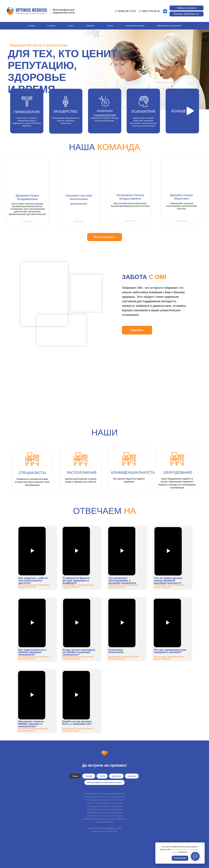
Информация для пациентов (169, 26)
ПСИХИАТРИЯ (143, 111)
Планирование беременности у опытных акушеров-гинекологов (66, 121)
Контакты (90, 26)
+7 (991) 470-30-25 (149, 11)
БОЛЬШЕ (179, 111)
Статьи (110, 26)
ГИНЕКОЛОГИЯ (27, 112)
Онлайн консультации (135, 26)
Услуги (71, 26)
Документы (116, 776)
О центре (51, 26)
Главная (31, 26)
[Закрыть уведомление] (202, 845)
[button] (187, 8)
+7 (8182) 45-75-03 (125, 11)
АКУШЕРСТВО (65, 111)
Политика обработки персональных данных (104, 782)
